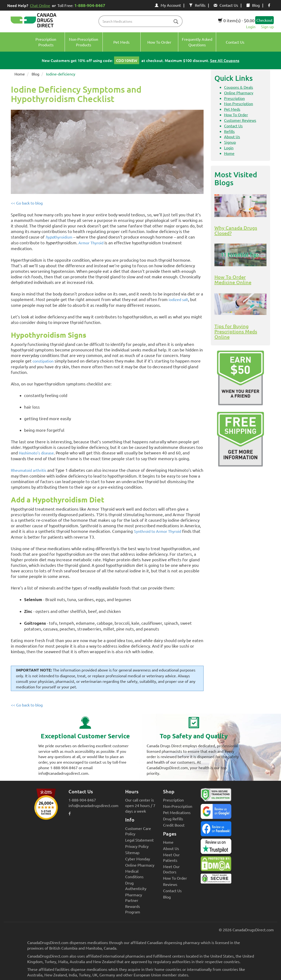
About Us (232, 137)
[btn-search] (176, 22)
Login (251, 27)
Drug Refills (173, 819)
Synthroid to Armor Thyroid (158, 531)
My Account (168, 5)
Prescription (234, 98)
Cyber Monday (138, 859)
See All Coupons (225, 60)
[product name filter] (142, 21)
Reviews (170, 884)
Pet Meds (232, 109)
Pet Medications (177, 812)
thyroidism (59, 237)
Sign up (267, 27)
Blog (253, 5)
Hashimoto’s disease (36, 453)
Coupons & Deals (239, 87)
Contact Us (226, 5)
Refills (197, 5)
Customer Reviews (240, 120)
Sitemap (132, 852)
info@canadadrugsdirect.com (93, 805)
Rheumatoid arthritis (29, 470)
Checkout (264, 20)
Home (20, 74)
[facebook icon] (269, 5)
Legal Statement (139, 840)
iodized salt (178, 299)
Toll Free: (82, 5)
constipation (43, 361)
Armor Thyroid (91, 243)
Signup (230, 142)
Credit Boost (174, 825)
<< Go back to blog (27, 203)
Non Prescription (239, 103)
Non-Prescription (178, 806)
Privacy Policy (137, 846)
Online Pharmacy (239, 93)
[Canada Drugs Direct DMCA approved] (216, 865)
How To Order (236, 115)
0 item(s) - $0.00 (236, 20)
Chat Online (40, 5)
